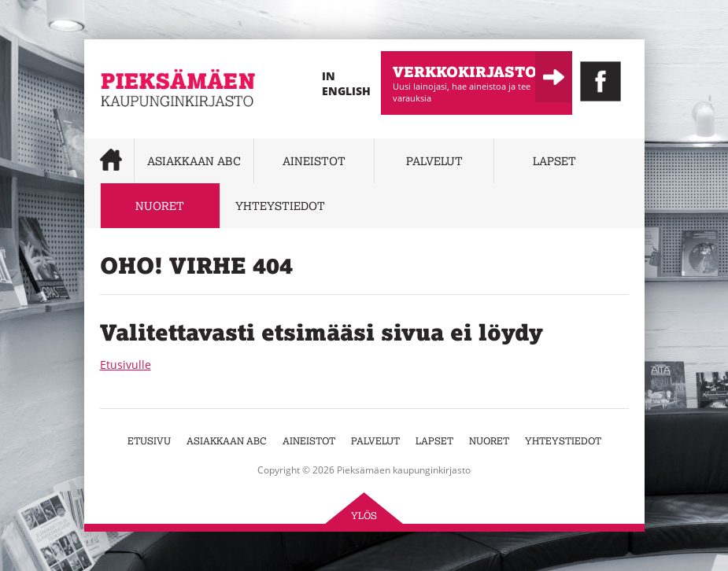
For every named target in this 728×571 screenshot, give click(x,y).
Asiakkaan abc (194, 161)
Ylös (364, 516)
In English (346, 83)
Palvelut (434, 161)
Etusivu (149, 441)
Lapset (554, 161)
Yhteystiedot (280, 206)
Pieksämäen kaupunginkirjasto (148, 130)
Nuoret (160, 206)
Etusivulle (126, 365)
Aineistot (314, 161)
